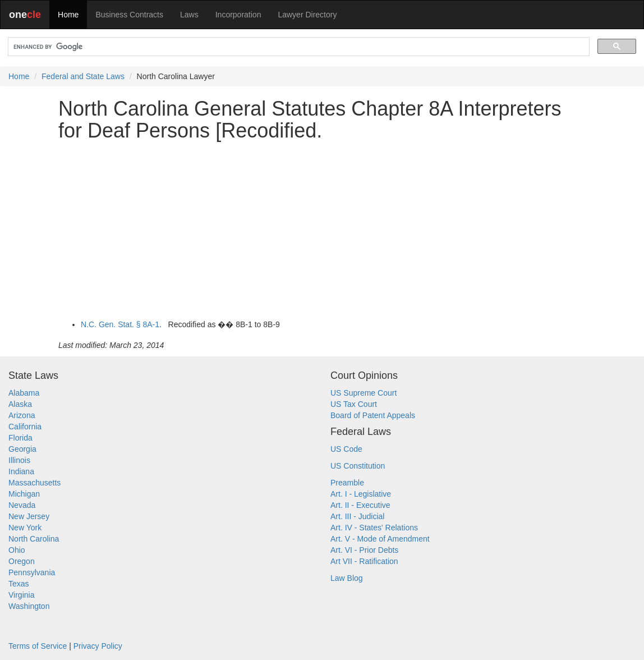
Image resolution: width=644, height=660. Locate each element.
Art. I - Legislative (361, 494)
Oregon (22, 561)
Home (68, 15)
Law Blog (347, 578)
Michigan (24, 494)
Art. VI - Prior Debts (364, 550)
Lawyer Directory (307, 15)
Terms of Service (38, 646)
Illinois (19, 460)
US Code (346, 449)
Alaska (20, 404)
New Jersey (29, 516)
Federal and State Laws (83, 76)
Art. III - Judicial (357, 516)
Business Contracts (129, 15)
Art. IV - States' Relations (374, 528)
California (25, 427)
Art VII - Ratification (364, 561)
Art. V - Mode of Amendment (380, 539)
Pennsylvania (32, 572)
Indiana (21, 471)
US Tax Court (354, 404)
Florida (20, 438)
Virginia (21, 595)
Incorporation (238, 15)
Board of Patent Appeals (373, 415)
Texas (19, 584)
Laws (189, 15)
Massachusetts (34, 483)
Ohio (17, 550)
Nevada (22, 505)
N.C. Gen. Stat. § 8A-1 (120, 324)
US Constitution (358, 466)
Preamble (347, 483)
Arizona (22, 415)
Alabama (24, 393)
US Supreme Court (364, 393)
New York (25, 528)
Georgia (22, 449)
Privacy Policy (98, 646)
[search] (298, 47)
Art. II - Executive (360, 505)
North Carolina (34, 539)
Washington (29, 606)
